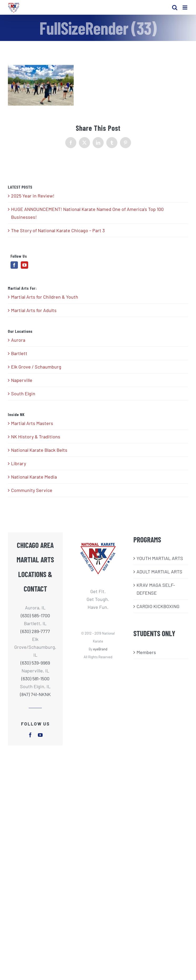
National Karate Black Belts (39, 450)
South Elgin (23, 393)
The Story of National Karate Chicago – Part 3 (58, 230)
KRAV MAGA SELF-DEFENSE (156, 589)
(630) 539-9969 (35, 663)
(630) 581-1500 (35, 678)
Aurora (18, 340)
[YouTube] (24, 265)
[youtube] (40, 735)
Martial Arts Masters (32, 423)
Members (146, 652)
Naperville (22, 380)
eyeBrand (100, 649)
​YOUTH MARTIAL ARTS (160, 558)
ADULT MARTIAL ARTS (159, 572)
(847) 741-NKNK (35, 694)
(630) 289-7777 (35, 631)
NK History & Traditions (36, 437)
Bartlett (19, 353)
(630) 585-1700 (35, 615)
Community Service (32, 490)
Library (19, 463)
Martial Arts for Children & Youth (45, 297)
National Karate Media (34, 477)
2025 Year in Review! (33, 196)
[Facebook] (14, 265)
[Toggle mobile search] (175, 7)
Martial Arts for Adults (34, 310)
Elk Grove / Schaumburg (36, 367)
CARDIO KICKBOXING (158, 606)
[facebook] (30, 735)
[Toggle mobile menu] (185, 7)
